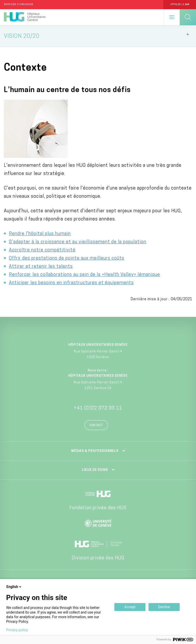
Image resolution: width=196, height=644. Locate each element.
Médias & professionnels (95, 451)
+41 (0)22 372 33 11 (98, 408)
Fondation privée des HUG (98, 508)
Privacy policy (17, 630)
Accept (130, 607)
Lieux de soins (95, 470)
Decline (164, 607)
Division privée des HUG (98, 558)
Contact (96, 425)
